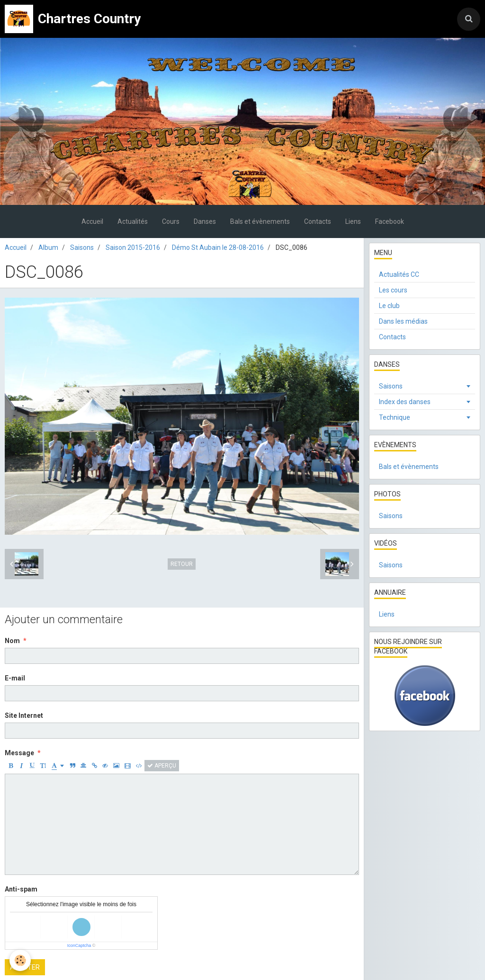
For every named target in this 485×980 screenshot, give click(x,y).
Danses (205, 221)
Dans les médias (403, 321)
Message (19, 753)
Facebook (390, 221)
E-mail (15, 678)
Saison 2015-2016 (133, 247)
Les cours (393, 290)
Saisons (82, 247)
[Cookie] (20, 960)
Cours (171, 221)
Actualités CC (399, 274)
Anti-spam (21, 889)
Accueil (92, 221)
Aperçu (162, 766)
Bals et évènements (260, 221)
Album (48, 247)
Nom (12, 641)
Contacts (318, 221)
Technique (395, 417)
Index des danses (405, 402)
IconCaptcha (79, 945)
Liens (353, 221)
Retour (182, 564)
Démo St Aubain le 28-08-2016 (218, 247)
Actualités (133, 221)
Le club (389, 306)
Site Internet (24, 715)
